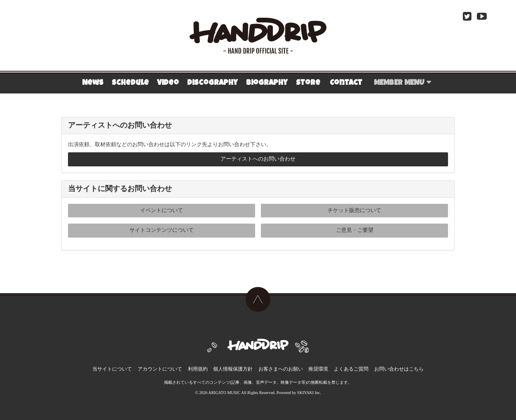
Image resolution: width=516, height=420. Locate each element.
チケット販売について (354, 211)
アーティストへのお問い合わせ (258, 160)
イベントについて (162, 211)
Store (308, 83)
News (93, 83)
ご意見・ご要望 (355, 231)
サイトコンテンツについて (162, 231)
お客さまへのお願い (281, 367)
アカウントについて (160, 367)
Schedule (130, 83)
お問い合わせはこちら (398, 367)
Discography (212, 83)
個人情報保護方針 (233, 367)
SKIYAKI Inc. (309, 391)
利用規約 (198, 367)
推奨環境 (318, 367)
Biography (267, 83)
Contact (346, 83)
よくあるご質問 (351, 367)
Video (168, 83)
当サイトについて (113, 367)
